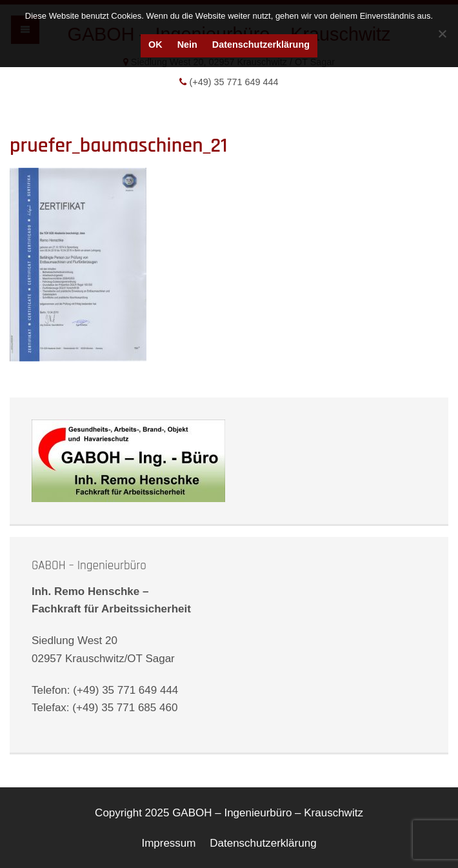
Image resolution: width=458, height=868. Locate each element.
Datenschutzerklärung (261, 45)
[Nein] (442, 34)
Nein (187, 45)
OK (155, 45)
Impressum (168, 843)
